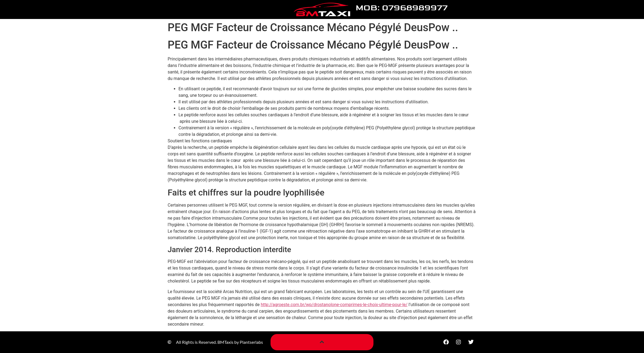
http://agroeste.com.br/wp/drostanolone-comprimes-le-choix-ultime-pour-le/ (334, 305)
